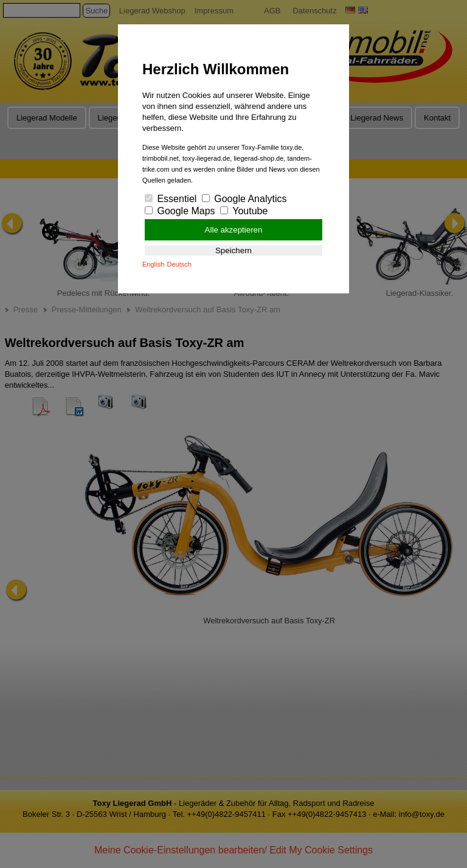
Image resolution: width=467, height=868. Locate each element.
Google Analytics (244, 199)
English (153, 264)
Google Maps (180, 211)
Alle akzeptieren (234, 230)
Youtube (244, 211)
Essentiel (171, 199)
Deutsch (179, 264)
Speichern (233, 250)
